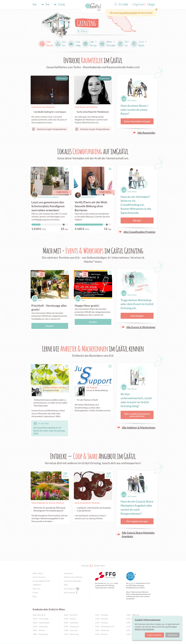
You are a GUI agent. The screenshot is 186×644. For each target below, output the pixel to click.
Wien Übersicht (39, 615)
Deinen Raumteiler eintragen (137, 121)
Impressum (68, 573)
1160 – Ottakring (102, 630)
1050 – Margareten (40, 634)
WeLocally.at (38, 573)
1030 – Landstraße (40, 626)
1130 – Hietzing (101, 619)
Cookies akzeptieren (154, 635)
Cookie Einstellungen (72, 581)
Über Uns (36, 589)
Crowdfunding (62, 192)
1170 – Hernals (101, 634)
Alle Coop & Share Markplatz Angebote (138, 534)
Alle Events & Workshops (141, 327)
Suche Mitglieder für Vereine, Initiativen (48, 503)
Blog (35, 596)
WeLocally (110, 583)
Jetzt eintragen (137, 316)
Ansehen (50, 326)
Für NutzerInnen (121, 5)
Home (35, 5)
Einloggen (151, 5)
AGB (66, 585)
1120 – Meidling (102, 615)
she (37, 585)
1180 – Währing (133, 615)
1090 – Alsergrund (71, 626)
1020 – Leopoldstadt (41, 623)
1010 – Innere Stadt (41, 619)
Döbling (82, 31)
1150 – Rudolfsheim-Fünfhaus (105, 626)
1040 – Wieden (39, 630)
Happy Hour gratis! (87, 306)
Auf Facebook (69, 592)
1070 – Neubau (70, 619)
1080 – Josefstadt (71, 623)
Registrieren (139, 5)
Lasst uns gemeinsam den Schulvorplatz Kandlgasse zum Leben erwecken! (48, 206)
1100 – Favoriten (71, 630)
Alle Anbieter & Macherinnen (139, 427)
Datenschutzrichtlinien (73, 577)
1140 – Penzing (101, 623)
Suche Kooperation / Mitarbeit (87, 503)
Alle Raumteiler (146, 133)
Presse (35, 593)
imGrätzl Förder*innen (93, 566)
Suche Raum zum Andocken (43, 107)
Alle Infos (137, 220)
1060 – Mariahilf (71, 615)
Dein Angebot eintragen (137, 521)
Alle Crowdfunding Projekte (139, 232)
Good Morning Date (128, 13)
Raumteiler (132, 583)
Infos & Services (39, 577)
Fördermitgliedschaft (41, 581)
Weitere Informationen (144, 629)
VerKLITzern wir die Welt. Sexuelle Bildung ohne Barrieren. (91, 206)
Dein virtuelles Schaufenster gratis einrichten (137, 415)
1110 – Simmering (71, 634)
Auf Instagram (70, 589)
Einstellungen (172, 635)
